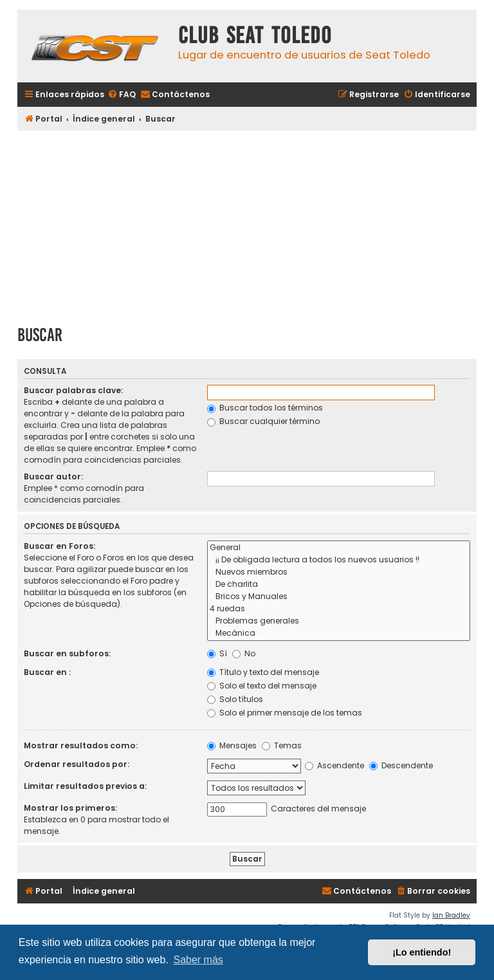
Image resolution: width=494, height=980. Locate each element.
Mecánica (339, 633)
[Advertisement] (247, 223)
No (244, 653)
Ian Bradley (451, 915)
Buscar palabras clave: (73, 390)
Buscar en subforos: (67, 653)
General (339, 548)
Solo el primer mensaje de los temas (285, 713)
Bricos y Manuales (339, 597)
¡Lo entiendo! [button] (422, 952)
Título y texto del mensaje (263, 672)
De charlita (339, 585)
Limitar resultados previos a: (85, 786)
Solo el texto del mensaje (262, 686)
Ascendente (334, 765)
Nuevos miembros (339, 572)
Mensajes (232, 745)
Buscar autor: (53, 476)
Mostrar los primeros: (70, 808)
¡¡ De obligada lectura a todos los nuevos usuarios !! (339, 560)
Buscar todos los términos (265, 408)
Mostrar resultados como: (81, 745)
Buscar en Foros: (59, 546)
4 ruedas (339, 609)
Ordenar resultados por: (77, 764)
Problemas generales (339, 621)
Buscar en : (47, 672)
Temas (282, 745)
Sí (217, 653)
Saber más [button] (198, 960)
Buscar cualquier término (263, 421)
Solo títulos (235, 699)
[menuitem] (122, 95)
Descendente (401, 765)
